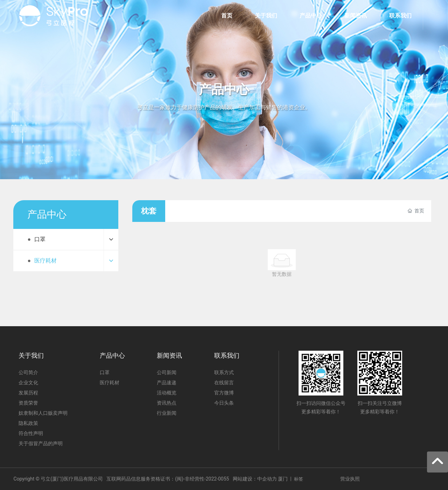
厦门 (283, 479)
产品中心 (224, 90)
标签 (299, 479)
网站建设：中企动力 (255, 479)
